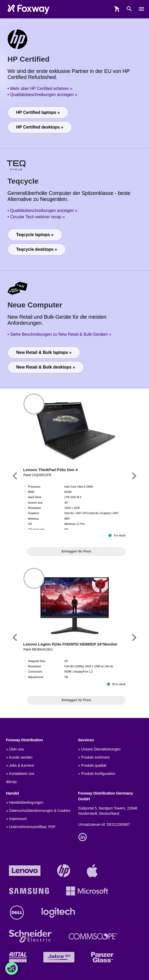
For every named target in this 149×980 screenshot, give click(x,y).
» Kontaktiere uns (20, 774)
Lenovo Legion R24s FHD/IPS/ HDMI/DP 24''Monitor (70, 644)
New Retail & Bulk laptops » (44, 352)
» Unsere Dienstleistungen (99, 749)
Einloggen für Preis (76, 551)
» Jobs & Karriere (20, 766)
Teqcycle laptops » (35, 235)
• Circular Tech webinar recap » (36, 217)
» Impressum (17, 819)
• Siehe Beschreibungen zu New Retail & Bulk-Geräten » (60, 334)
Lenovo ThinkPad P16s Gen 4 (50, 470)
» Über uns (15, 749)
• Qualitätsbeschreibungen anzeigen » (43, 95)
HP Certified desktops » (40, 127)
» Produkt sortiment (94, 757)
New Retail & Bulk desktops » (46, 367)
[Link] (15, 476)
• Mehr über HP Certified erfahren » (40, 89)
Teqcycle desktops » (37, 249)
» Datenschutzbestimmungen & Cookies (38, 811)
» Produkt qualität (92, 766)
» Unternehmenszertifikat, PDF (31, 827)
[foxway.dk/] (29, 9)
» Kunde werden (19, 757)
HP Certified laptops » (38, 112)
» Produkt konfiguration (97, 774)
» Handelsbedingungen (25, 803)
